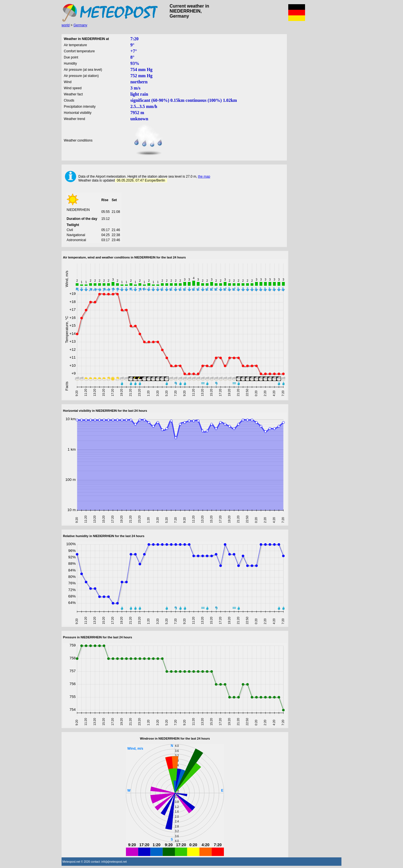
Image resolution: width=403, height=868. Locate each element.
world (66, 25)
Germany (80, 25)
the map (204, 177)
